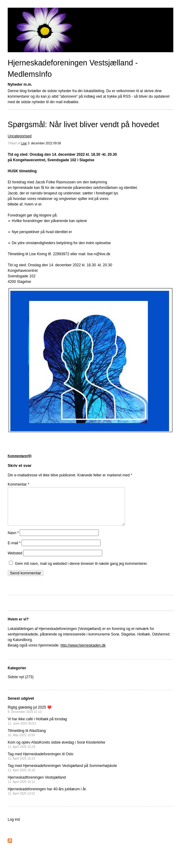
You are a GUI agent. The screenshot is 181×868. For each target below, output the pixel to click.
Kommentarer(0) (20, 456)
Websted (15, 561)
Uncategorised (20, 136)
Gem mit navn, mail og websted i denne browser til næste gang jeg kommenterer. (81, 571)
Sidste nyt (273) (21, 684)
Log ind (14, 827)
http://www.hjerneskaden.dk (83, 653)
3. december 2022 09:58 (44, 143)
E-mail (14, 550)
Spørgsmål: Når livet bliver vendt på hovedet (83, 124)
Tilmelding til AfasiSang (27, 740)
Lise (24, 143)
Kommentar (18, 484)
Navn (13, 540)
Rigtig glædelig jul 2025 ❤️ (30, 717)
